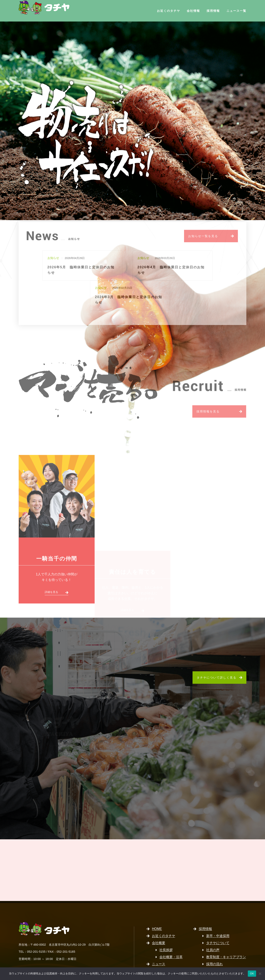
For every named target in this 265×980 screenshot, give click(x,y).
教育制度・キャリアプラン (226, 933)
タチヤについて (218, 919)
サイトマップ (162, 954)
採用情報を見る (208, 389)
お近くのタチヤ (169, 11)
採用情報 (213, 11)
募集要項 (213, 947)
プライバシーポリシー (169, 947)
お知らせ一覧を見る (203, 238)
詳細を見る (52, 571)
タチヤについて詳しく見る (217, 654)
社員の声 (213, 926)
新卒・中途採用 (218, 912)
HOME (157, 905)
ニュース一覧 (236, 11)
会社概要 (159, 919)
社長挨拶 (166, 926)
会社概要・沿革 (171, 933)
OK (252, 973)
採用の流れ (214, 940)
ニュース (159, 940)
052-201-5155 (36, 928)
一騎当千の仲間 (57, 537)
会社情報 (193, 11)
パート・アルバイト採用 (224, 954)
